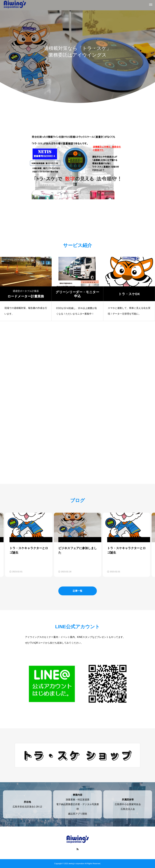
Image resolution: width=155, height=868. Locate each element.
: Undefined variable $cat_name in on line (33, 540)
